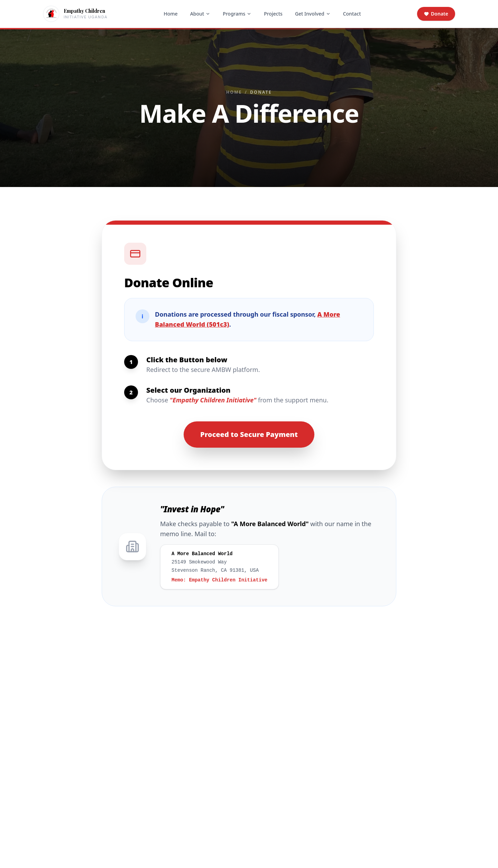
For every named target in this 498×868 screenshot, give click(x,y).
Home (170, 14)
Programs (237, 14)
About (200, 14)
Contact (352, 14)
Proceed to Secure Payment (249, 434)
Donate (436, 14)
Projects (273, 14)
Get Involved (313, 14)
